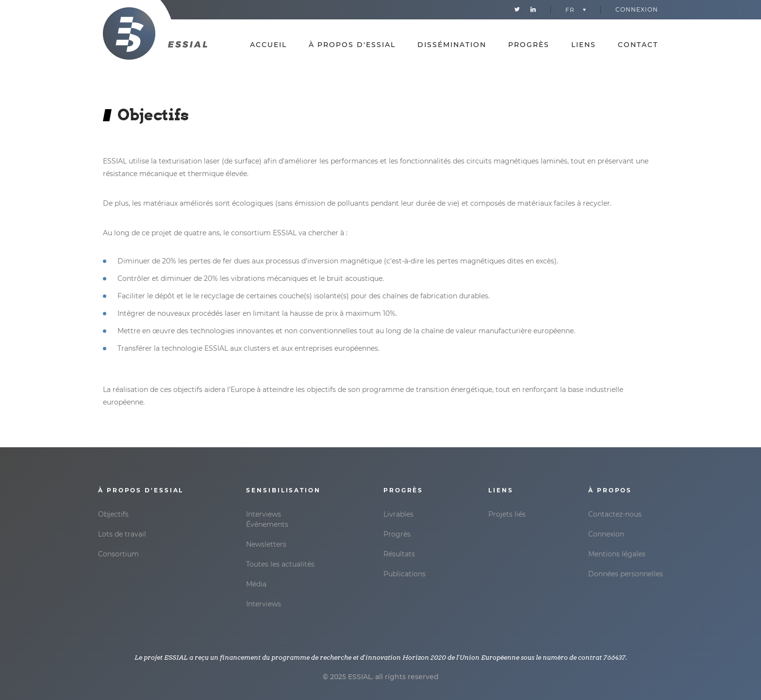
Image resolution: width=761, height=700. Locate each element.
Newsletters (266, 544)
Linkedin (533, 10)
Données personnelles (626, 574)
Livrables (398, 514)
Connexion (637, 9)
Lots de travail (122, 534)
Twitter (517, 10)
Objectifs (113, 514)
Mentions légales (617, 554)
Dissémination (452, 45)
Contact (638, 45)
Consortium (118, 554)
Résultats (399, 554)
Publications (405, 574)
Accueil (268, 45)
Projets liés (507, 514)
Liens (584, 45)
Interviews (264, 514)
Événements (267, 524)
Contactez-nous (615, 514)
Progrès (529, 45)
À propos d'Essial (352, 45)
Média (256, 584)
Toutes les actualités (280, 564)
